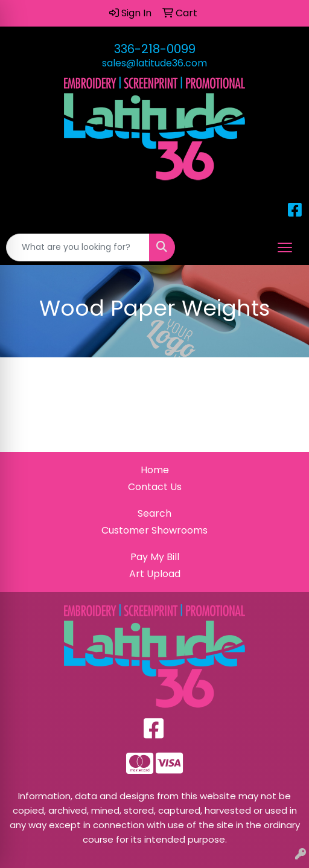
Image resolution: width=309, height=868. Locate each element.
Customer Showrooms (154, 530)
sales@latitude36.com (154, 63)
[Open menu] (285, 247)
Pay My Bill (155, 557)
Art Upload (155, 574)
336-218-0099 (155, 49)
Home (155, 470)
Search (154, 513)
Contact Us (155, 487)
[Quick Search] (78, 247)
